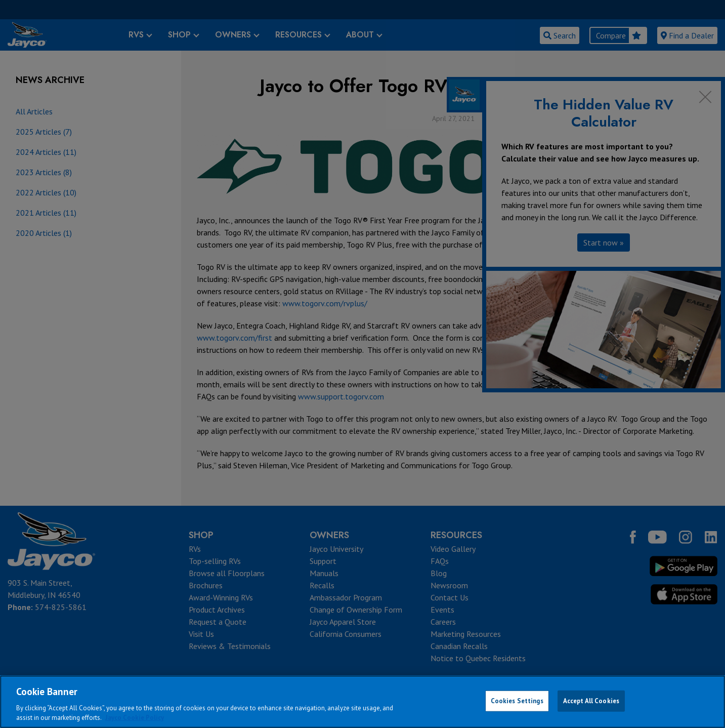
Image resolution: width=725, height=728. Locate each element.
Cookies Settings (517, 701)
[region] (362, 702)
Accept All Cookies (591, 701)
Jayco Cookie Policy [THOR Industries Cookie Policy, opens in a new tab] (135, 718)
